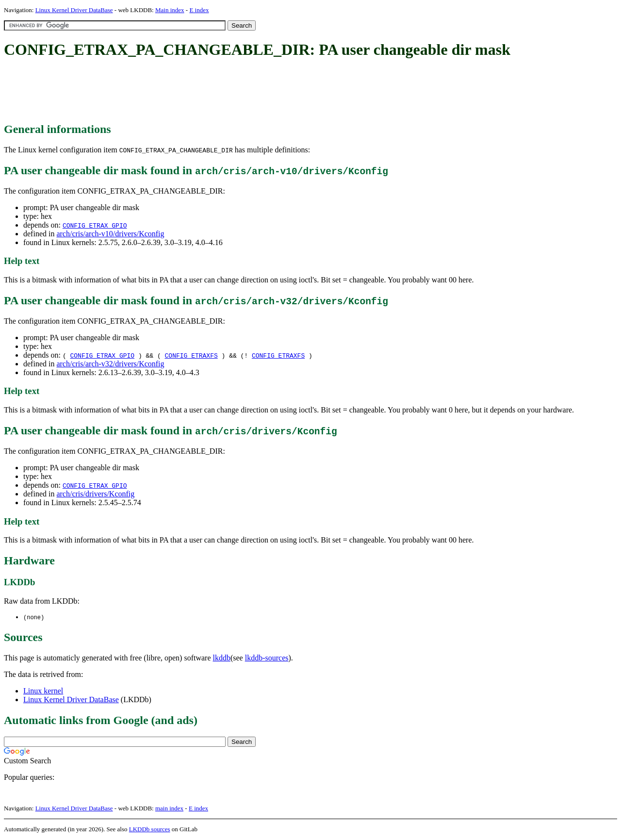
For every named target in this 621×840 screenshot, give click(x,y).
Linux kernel (43, 691)
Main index (170, 10)
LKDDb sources (150, 830)
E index (199, 10)
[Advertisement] (180, 91)
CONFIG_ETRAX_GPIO (95, 225)
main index (169, 809)
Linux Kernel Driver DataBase (74, 10)
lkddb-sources (267, 658)
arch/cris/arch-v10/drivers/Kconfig (110, 234)
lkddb (222, 658)
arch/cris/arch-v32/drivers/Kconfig (110, 364)
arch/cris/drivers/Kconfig (95, 494)
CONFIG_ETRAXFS (191, 355)
